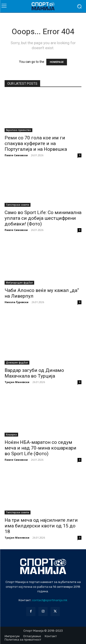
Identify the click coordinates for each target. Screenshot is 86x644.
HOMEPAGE (57, 62)
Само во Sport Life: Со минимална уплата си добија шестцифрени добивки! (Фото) (43, 218)
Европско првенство (18, 130)
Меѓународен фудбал (19, 283)
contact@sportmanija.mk (50, 600)
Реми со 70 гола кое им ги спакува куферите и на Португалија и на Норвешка (36, 143)
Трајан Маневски (17, 382)
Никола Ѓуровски (17, 302)
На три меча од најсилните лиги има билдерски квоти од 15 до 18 (41, 526)
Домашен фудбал (17, 363)
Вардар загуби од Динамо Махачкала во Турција (34, 373)
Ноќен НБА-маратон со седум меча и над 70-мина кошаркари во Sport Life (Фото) (40, 448)
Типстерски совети (18, 205)
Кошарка (11, 434)
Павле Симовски (16, 155)
